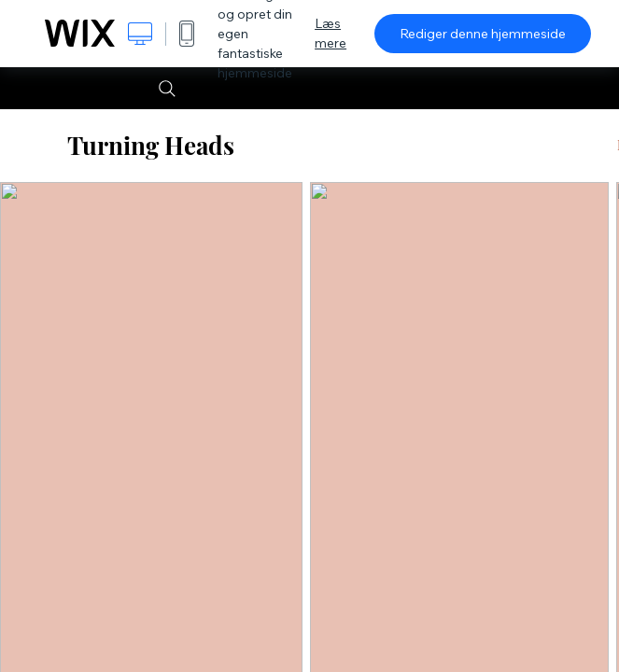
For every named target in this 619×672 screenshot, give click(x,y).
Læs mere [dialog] (331, 33)
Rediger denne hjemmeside (483, 34)
